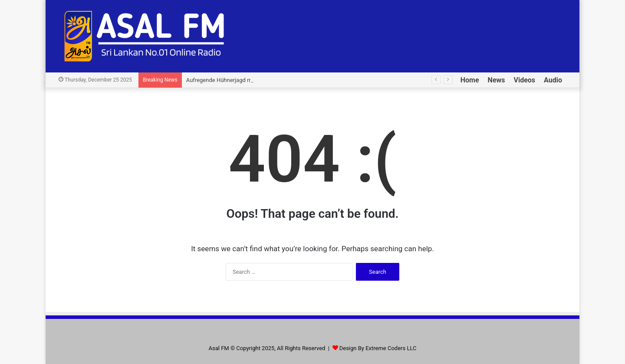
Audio (553, 80)
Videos (525, 80)
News (497, 80)
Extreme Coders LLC (391, 348)
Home (470, 80)
